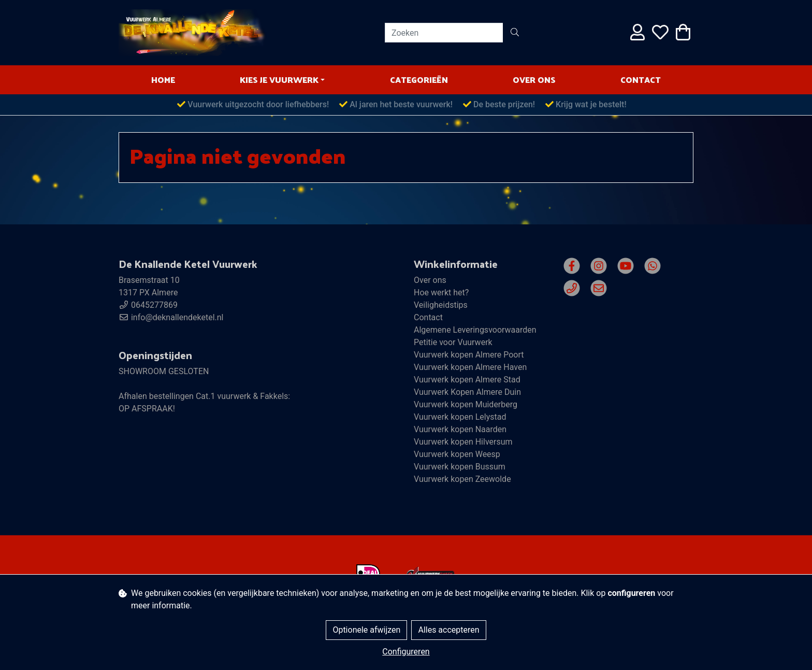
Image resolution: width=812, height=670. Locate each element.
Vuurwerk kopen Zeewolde (462, 479)
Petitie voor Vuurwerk (453, 342)
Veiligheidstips (441, 305)
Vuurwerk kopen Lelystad (460, 417)
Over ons (534, 80)
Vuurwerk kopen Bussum (460, 467)
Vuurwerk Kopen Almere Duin (467, 392)
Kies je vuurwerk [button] (279, 80)
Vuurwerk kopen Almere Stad (467, 380)
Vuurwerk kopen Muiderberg (466, 404)
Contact (641, 80)
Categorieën (419, 80)
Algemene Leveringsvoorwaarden (475, 330)
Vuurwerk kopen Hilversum (463, 442)
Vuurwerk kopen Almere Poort (469, 355)
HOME (163, 80)
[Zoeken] (444, 33)
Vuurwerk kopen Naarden (460, 429)
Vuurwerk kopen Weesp (457, 454)
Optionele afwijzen (366, 630)
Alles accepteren (448, 630)
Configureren (406, 652)
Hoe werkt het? (441, 293)
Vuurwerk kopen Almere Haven (470, 367)
